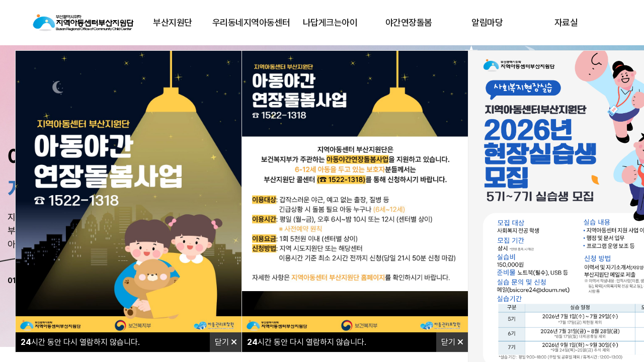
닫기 (226, 342)
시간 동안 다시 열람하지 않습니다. (80, 342)
